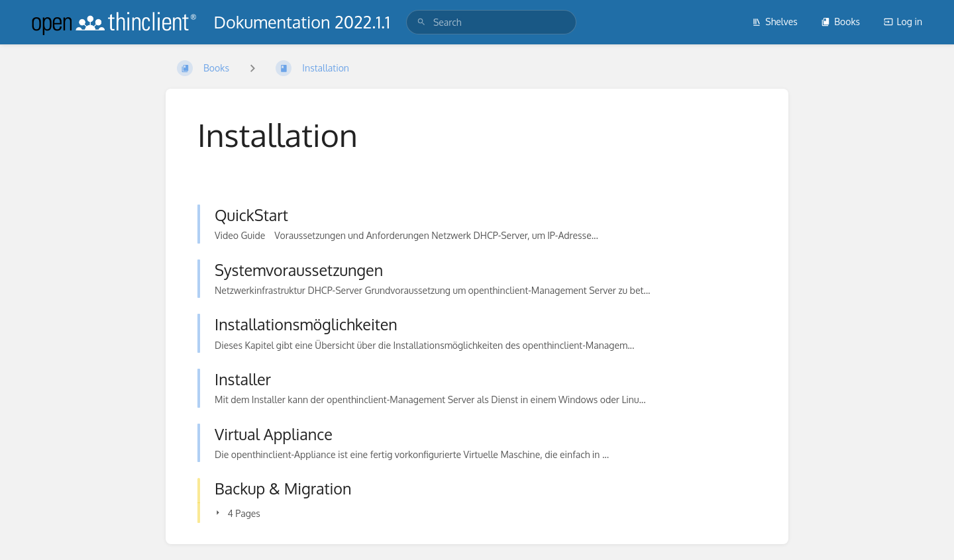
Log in (903, 22)
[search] (491, 22)
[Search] (421, 22)
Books (840, 22)
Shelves (775, 22)
